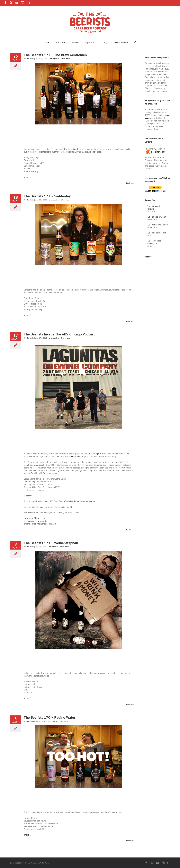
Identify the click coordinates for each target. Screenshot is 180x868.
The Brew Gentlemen (73, 149)
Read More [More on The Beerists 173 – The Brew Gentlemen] (130, 183)
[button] (135, 42)
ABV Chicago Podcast (97, 454)
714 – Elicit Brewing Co (157, 217)
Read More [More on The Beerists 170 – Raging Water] (130, 841)
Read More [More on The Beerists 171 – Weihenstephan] (130, 704)
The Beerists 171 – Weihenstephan (51, 543)
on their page (37, 456)
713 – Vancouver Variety (157, 225)
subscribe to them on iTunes (68, 456)
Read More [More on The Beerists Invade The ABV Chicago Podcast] (130, 530)
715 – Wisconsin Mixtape (154, 207)
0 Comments (65, 338)
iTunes (41, 507)
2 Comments (64, 547)
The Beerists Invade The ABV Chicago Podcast (59, 334)
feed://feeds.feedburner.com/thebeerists (77, 501)
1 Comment (65, 200)
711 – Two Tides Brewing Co (154, 242)
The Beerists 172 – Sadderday (47, 196)
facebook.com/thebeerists (35, 521)
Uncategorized (54, 59)
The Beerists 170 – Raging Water (49, 717)
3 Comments (65, 59)
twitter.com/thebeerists (34, 518)
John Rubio (30, 59)
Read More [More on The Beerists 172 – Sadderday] (130, 321)
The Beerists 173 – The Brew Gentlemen (55, 55)
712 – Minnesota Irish (156, 233)
